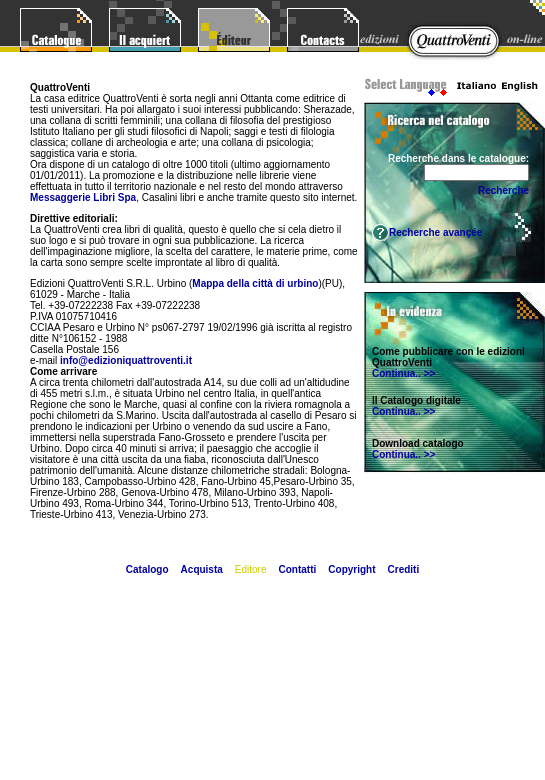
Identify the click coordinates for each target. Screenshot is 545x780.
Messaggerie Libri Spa (83, 197)
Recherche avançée (435, 232)
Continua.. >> (403, 373)
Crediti (404, 569)
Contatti (298, 569)
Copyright (351, 569)
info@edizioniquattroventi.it (126, 360)
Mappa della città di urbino (255, 283)
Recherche (503, 190)
